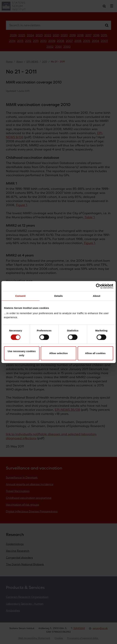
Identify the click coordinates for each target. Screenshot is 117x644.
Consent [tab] (20, 296)
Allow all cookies (95, 353)
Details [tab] (59, 296)
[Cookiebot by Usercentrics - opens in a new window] (98, 286)
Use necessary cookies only (22, 353)
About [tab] (97, 296)
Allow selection (58, 353)
